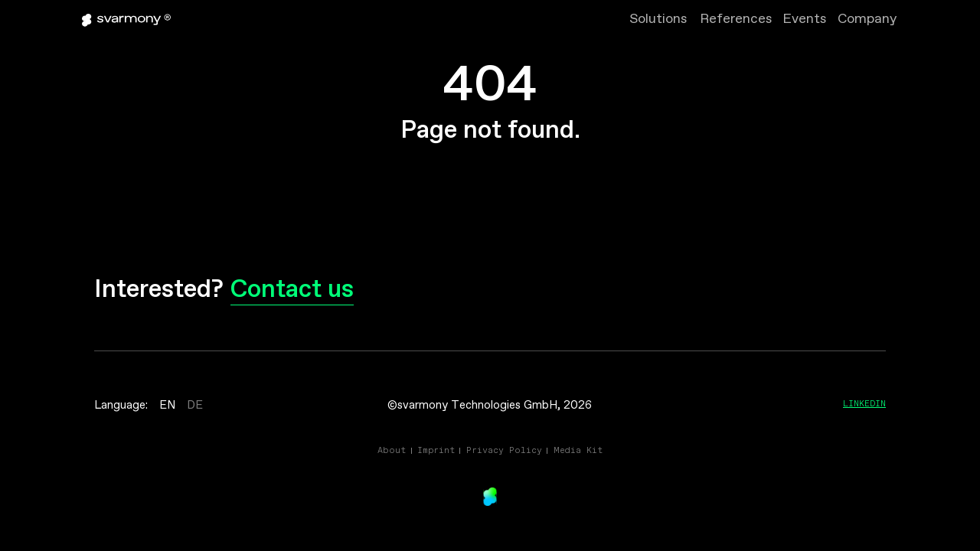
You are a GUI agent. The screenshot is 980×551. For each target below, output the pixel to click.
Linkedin (864, 403)
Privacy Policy (504, 450)
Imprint (436, 450)
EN (167, 406)
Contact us (292, 290)
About (392, 450)
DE (195, 406)
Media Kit (578, 450)
